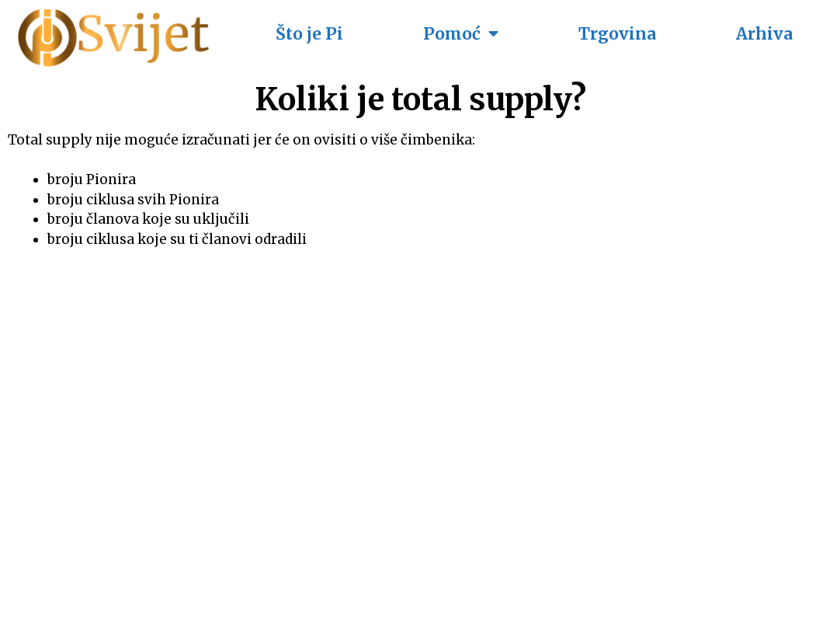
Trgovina (617, 34)
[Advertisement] (420, 418)
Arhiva (764, 34)
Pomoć (461, 34)
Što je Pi (309, 34)
